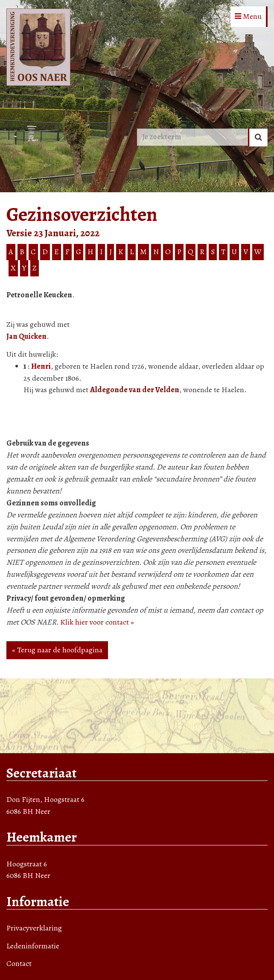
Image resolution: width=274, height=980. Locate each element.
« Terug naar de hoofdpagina (57, 650)
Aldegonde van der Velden (135, 390)
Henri (41, 366)
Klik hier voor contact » (97, 622)
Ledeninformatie (33, 946)
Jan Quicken (26, 336)
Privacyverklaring (34, 928)
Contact (19, 963)
